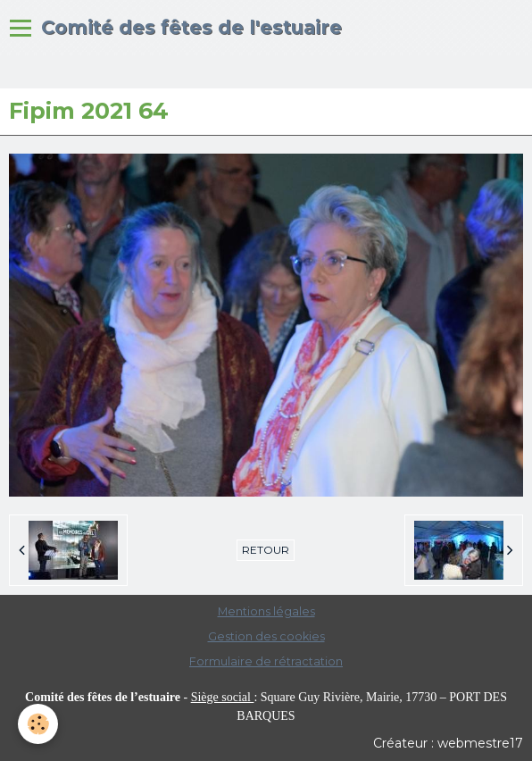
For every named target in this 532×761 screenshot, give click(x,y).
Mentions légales (266, 611)
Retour (266, 550)
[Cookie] (38, 724)
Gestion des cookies (266, 636)
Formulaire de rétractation (266, 661)
